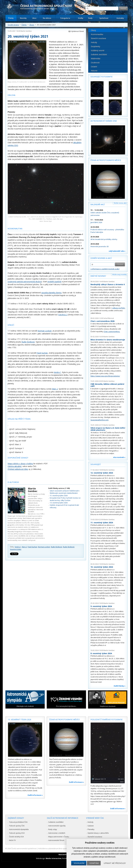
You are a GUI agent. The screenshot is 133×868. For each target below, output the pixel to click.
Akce (34, 18)
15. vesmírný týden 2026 (59, 496)
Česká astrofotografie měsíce (106, 160)
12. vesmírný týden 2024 (102, 473)
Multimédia (96, 59)
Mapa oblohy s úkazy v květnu (20, 464)
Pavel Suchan (42, 353)
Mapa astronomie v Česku (59, 837)
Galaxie (91, 826)
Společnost (104, 18)
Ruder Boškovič (69, 547)
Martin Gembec (26, 31)
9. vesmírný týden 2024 (101, 606)
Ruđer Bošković (28, 342)
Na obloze (47, 18)
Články (11, 18)
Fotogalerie (65, 18)
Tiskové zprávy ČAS (17, 826)
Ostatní (94, 67)
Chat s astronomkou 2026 (102, 321)
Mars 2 (55, 389)
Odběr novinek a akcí (101, 258)
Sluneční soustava (98, 38)
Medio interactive (54, 858)
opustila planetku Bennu (51, 293)
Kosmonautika (97, 34)
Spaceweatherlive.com (99, 420)
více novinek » (119, 457)
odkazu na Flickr (119, 308)
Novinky (23, 18)
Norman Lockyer (45, 331)
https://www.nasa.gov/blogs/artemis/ (105, 376)
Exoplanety (96, 46)
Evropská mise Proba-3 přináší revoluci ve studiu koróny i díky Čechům (65, 499)
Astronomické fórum (56, 840)
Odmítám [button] (94, 863)
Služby (81, 18)
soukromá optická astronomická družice (25, 282)
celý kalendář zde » (117, 251)
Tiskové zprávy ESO (17, 833)
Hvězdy (94, 42)
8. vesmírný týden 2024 (101, 653)
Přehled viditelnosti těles (18, 469)
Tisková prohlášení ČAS (18, 822)
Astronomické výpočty (57, 826)
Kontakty (120, 18)
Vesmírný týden (16, 549)
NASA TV (12, 840)
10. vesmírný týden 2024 (102, 567)
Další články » (120, 686)
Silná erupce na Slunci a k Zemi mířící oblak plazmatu (108, 429)
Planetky (91, 829)
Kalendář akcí (98, 204)
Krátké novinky (98, 276)
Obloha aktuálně (15, 466)
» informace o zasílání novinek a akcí (105, 269)
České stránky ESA (16, 837)
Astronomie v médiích (57, 833)
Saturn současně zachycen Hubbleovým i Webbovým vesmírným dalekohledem (65, 492)
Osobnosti (95, 63)
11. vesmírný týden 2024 (102, 523)
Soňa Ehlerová (109, 318)
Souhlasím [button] (79, 863)
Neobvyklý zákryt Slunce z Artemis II (108, 284)
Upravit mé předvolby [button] (115, 863)
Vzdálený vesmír (98, 50)
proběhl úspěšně (54, 282)
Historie (94, 71)
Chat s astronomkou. (112, 331)
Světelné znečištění (99, 54)
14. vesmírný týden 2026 (59, 503)
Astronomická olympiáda (19, 829)
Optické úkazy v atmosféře (98, 833)
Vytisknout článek (77, 31)
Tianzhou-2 (63, 315)
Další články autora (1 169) (59, 488)
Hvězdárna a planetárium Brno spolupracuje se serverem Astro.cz (64, 848)
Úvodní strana (13, 25)
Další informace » (35, 795)
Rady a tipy (53, 829)
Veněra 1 (57, 372)
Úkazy (32, 25)
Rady (90, 18)
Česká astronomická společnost (24, 848)
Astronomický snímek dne (104, 121)
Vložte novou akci (120, 203)
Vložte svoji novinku (119, 275)
